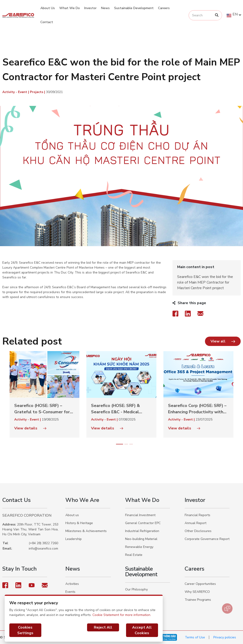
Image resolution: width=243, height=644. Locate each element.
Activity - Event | (16, 92)
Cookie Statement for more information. (122, 615)
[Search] (217, 15)
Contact (47, 22)
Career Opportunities (200, 584)
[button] (223, 341)
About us (72, 515)
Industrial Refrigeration (142, 531)
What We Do (70, 8)
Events (70, 592)
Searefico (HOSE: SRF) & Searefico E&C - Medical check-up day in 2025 (115, 409)
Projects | (38, 92)
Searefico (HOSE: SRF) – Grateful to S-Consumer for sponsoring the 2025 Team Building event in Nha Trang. (42, 409)
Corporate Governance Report (207, 539)
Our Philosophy (136, 589)
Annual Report (195, 523)
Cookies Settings (25, 630)
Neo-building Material (141, 539)
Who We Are (82, 500)
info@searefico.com (43, 549)
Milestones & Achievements (86, 531)
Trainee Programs (198, 600)
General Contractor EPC (143, 523)
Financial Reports (197, 515)
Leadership (74, 539)
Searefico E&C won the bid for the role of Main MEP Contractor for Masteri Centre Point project (205, 282)
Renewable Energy (139, 547)
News (105, 8)
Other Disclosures (198, 531)
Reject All (103, 627)
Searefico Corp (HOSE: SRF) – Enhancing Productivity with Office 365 (197, 409)
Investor (90, 8)
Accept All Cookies (142, 630)
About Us (48, 8)
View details (30, 428)
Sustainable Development (134, 8)
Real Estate (134, 555)
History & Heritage (79, 523)
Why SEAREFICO (197, 592)
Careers (164, 8)
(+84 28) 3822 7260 (43, 543)
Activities (72, 584)
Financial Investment (140, 515)
